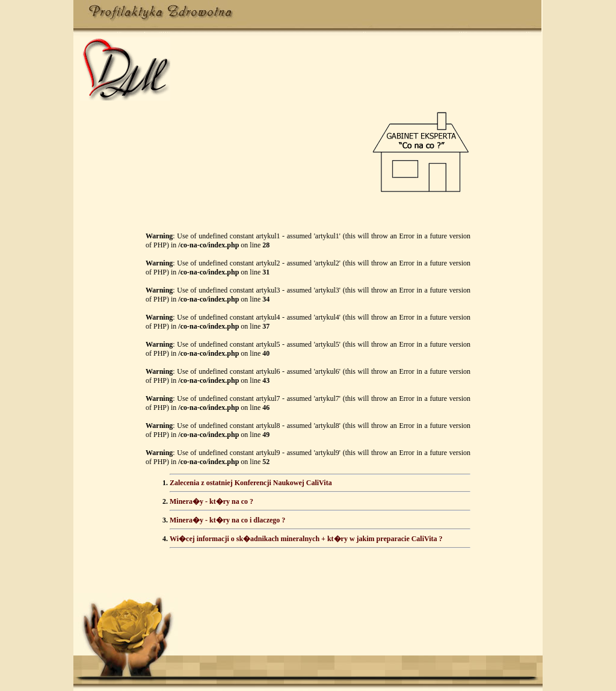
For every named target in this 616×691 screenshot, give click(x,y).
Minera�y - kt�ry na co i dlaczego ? (227, 520)
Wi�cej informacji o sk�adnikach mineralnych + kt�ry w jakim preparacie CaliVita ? (306, 539)
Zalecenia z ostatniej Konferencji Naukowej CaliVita (251, 483)
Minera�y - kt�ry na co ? (211, 501)
